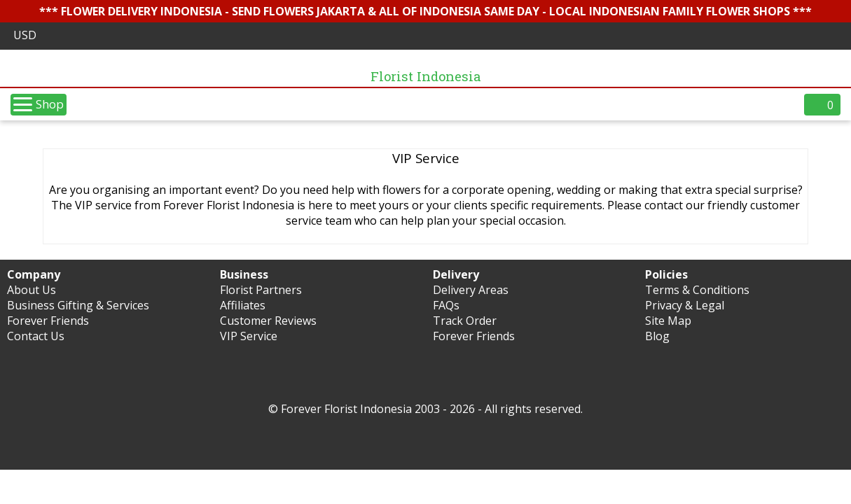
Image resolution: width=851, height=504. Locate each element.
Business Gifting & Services (78, 305)
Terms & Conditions (697, 290)
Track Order (465, 321)
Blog (657, 336)
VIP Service (249, 336)
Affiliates (243, 305)
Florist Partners (261, 290)
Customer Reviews (268, 321)
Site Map (668, 321)
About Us (32, 290)
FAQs (446, 305)
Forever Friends (48, 321)
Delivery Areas (471, 290)
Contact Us (36, 336)
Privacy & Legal (685, 305)
